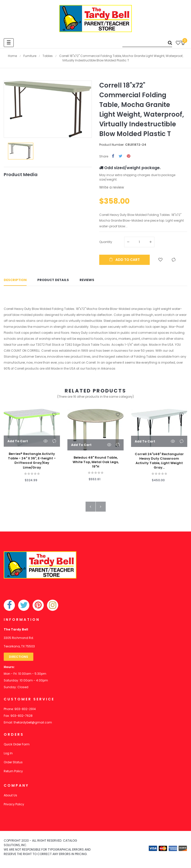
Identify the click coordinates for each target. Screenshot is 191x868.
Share (113, 156)
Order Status (13, 764)
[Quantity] (139, 242)
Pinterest (129, 156)
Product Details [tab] (53, 281)
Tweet (120, 156)
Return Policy (13, 773)
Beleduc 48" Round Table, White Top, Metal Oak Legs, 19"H (96, 464)
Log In (8, 755)
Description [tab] (15, 281)
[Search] (147, 43)
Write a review (112, 187)
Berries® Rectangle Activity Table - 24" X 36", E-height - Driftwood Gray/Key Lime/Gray (32, 463)
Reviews (87, 281)
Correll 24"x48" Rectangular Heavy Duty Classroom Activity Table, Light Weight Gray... (159, 463)
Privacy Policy (14, 806)
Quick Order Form (17, 746)
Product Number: (112, 145)
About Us (10, 797)
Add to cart (124, 260)
